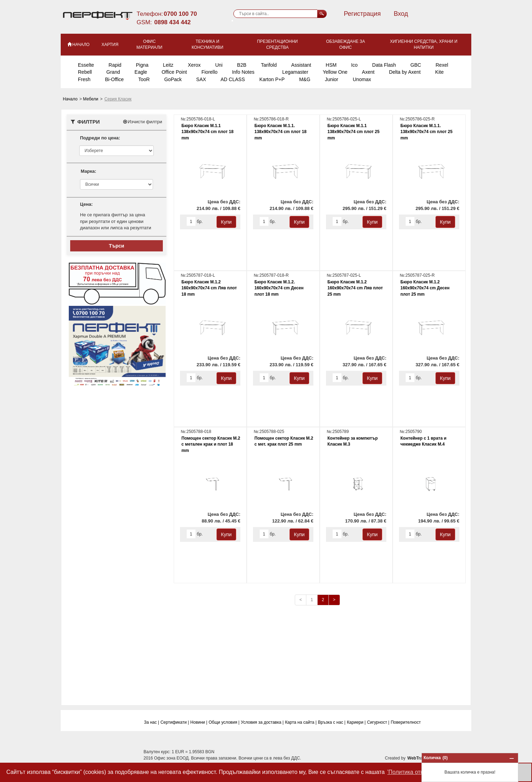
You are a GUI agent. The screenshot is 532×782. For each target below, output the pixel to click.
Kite (439, 72)
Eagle (141, 72)
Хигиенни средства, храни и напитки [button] (424, 44)
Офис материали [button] (149, 44)
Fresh (84, 79)
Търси (117, 246)
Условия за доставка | (262, 722)
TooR (144, 79)
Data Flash (384, 65)
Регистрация (362, 14)
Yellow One (335, 72)
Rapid (115, 65)
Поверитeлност (406, 722)
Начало (71, 99)
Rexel (442, 65)
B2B (242, 65)
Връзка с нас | (332, 722)
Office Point (174, 72)
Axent (368, 72)
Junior (332, 79)
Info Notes (243, 72)
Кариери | (356, 722)
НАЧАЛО (78, 44)
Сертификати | (175, 722)
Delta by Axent (405, 72)
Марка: (88, 171)
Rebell (85, 72)
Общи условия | (224, 722)
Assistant (301, 65)
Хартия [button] (110, 45)
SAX (201, 79)
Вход (401, 14)
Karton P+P (272, 79)
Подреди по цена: (100, 138)
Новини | (199, 722)
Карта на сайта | (301, 722)
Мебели (91, 99)
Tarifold (269, 65)
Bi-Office (114, 79)
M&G (305, 79)
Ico (354, 65)
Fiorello (210, 72)
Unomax (362, 79)
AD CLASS (232, 79)
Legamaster (295, 72)
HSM (331, 65)
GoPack (173, 79)
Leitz (168, 65)
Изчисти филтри (142, 122)
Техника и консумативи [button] (207, 44)
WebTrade (417, 758)
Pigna (142, 65)
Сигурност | (378, 722)
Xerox (194, 65)
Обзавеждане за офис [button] (345, 44)
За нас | (151, 722)
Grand (113, 72)
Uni (219, 65)
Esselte (86, 65)
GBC (416, 65)
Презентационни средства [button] (277, 44)
